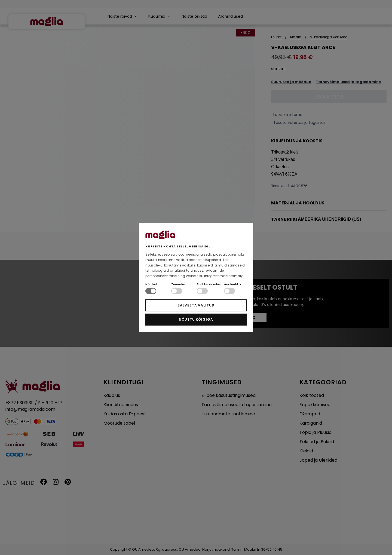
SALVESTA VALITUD (196, 305)
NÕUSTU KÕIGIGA (196, 319)
